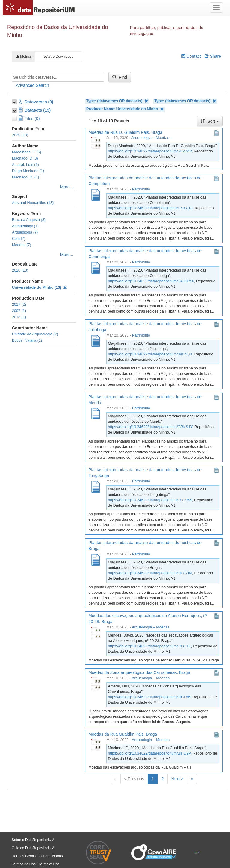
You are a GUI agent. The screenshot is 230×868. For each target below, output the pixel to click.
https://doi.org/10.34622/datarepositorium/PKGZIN (150, 573)
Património (141, 189)
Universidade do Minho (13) (40, 287)
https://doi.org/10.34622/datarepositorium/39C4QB (150, 354)
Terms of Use (49, 864)
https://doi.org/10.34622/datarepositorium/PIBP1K (149, 646)
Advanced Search (32, 85)
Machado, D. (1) (25, 177)
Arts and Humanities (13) (33, 203)
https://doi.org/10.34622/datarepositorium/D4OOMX (151, 281)
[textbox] (58, 77)
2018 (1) (19, 317)
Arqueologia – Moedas (150, 138)
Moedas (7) (22, 245)
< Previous (134, 779)
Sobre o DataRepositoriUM (33, 840)
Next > (177, 779)
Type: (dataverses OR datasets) (117, 101)
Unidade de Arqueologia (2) (35, 334)
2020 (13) (20, 135)
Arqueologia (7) (25, 232)
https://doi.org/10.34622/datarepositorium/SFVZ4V (150, 151)
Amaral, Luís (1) (25, 165)
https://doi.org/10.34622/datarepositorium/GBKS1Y (150, 427)
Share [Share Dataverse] (213, 56)
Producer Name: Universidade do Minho (125, 109)
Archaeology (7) (25, 226)
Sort (210, 121)
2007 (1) (19, 311)
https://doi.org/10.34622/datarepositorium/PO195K (150, 500)
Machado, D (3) (25, 158)
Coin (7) (19, 239)
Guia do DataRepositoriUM (33, 848)
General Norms (51, 856)
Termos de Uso (24, 864)
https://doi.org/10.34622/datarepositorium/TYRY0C (150, 208)
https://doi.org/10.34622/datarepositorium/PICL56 (149, 697)
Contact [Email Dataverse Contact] (191, 56)
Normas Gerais (24, 856)
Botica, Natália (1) (27, 340)
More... (67, 187)
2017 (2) (19, 305)
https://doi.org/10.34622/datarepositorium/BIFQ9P (149, 753)
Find (120, 77)
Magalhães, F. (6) (27, 152)
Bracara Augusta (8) (29, 220)
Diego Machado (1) (28, 171)
